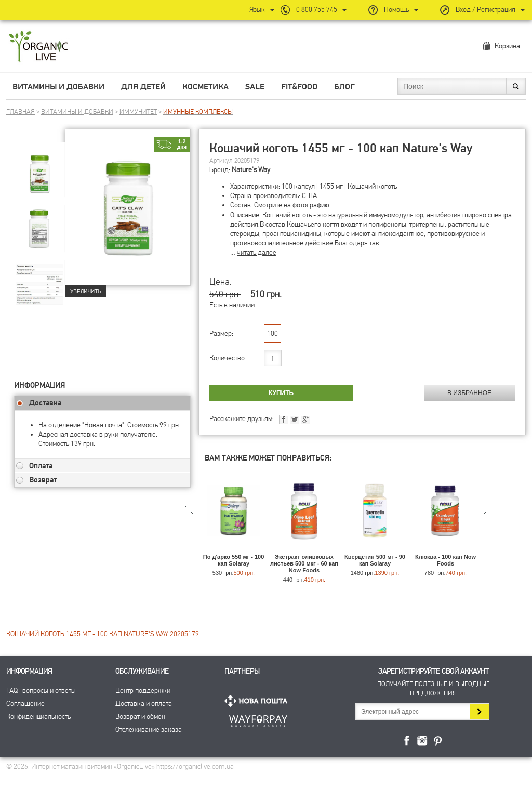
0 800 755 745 (317, 10)
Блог (344, 87)
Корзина (507, 46)
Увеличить (86, 291)
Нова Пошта (258, 701)
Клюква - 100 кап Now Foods (445, 560)
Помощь (396, 10)
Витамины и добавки (58, 87)
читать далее (257, 252)
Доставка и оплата (144, 704)
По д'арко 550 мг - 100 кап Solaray (234, 560)
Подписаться (479, 712)
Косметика (205, 87)
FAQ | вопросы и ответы (41, 691)
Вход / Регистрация (486, 10)
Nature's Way (251, 170)
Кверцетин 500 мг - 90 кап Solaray (375, 560)
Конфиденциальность (38, 717)
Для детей (143, 87)
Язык (257, 10)
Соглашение (25, 704)
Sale (255, 87)
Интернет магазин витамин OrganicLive (39, 47)
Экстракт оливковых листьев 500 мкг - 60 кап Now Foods (304, 563)
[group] (39, 167)
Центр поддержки (143, 691)
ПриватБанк (258, 719)
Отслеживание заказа (149, 730)
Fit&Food (299, 87)
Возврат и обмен (140, 717)
